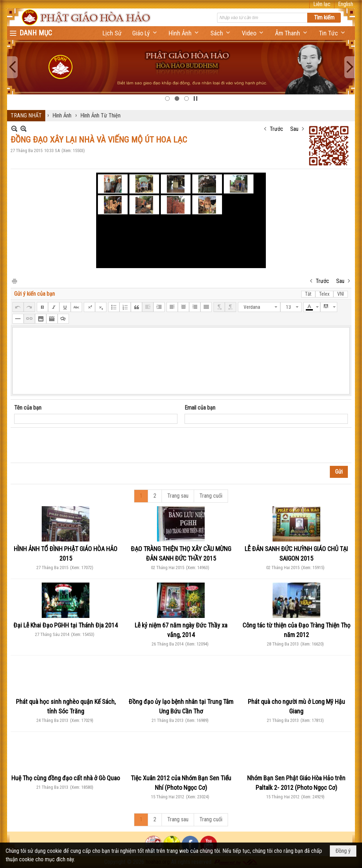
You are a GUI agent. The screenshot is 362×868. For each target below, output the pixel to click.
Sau (294, 129)
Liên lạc (322, 4)
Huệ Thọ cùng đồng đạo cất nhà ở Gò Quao (66, 778)
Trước (276, 129)
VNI (341, 294)
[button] (145, 33)
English (346, 4)
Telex (324, 294)
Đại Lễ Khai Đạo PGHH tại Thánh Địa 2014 (66, 625)
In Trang (14, 281)
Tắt (308, 294)
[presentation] (68, 445)
